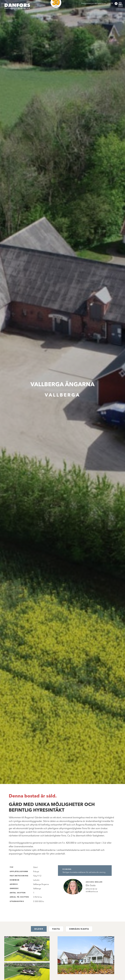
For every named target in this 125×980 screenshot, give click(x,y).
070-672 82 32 (91, 889)
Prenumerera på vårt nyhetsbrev (94, 3)
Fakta (56, 929)
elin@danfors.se (92, 891)
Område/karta (79, 929)
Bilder (39, 929)
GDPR (111, 3)
